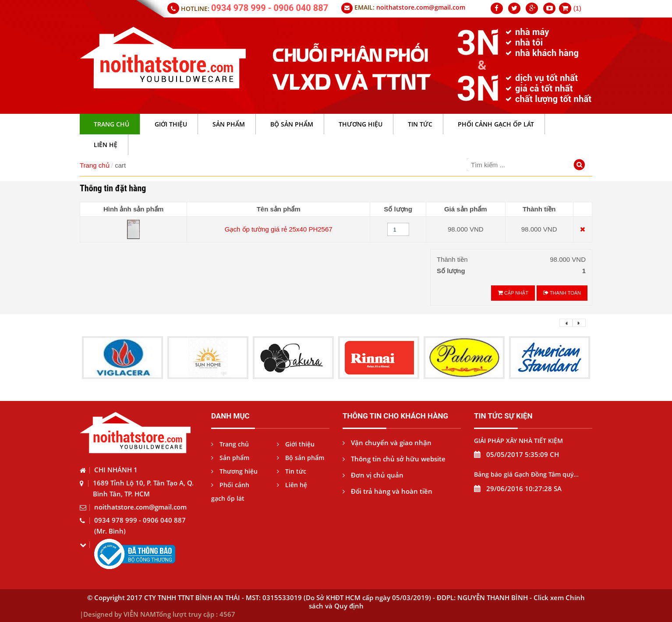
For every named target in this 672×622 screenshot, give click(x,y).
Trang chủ (95, 165)
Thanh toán (562, 293)
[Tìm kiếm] (581, 166)
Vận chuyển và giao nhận (387, 443)
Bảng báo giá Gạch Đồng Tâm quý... (526, 474)
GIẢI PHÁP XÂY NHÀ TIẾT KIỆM (518, 441)
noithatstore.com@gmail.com (421, 7)
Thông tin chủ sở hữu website (394, 459)
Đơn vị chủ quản (373, 475)
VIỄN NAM (140, 614)
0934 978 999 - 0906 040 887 (270, 8)
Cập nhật (513, 293)
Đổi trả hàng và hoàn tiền (387, 491)
